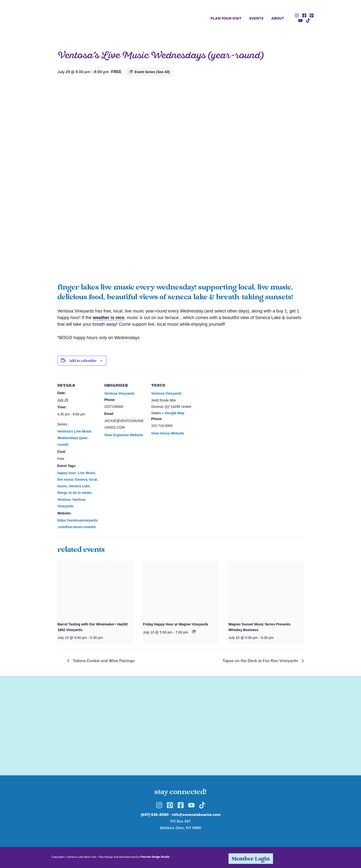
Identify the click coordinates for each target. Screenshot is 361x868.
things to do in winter (75, 493)
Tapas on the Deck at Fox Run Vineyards (261, 661)
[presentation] (95, 590)
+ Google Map (173, 413)
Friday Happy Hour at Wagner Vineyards (176, 624)
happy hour (67, 473)
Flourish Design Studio (155, 857)
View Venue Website (168, 433)
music (62, 486)
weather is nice (109, 318)
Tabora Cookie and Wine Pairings (103, 661)
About (278, 18)
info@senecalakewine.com (196, 814)
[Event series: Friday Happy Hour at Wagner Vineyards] (194, 632)
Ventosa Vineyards (120, 393)
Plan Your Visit (226, 18)
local (93, 479)
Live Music (87, 473)
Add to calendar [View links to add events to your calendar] (83, 361)
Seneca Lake (80, 486)
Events (256, 18)
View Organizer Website (124, 435)
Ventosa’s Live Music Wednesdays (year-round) (75, 438)
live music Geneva (72, 479)
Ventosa (64, 500)
